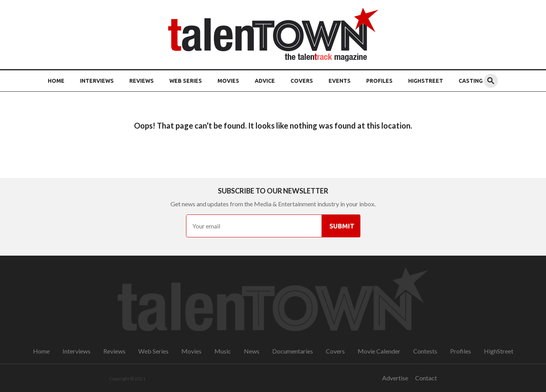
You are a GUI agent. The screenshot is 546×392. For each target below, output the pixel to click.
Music (223, 351)
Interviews (97, 81)
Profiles (379, 81)
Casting (471, 81)
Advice (265, 81)
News (252, 351)
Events (340, 81)
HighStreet (426, 81)
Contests (425, 351)
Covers (302, 81)
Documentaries (293, 351)
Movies (228, 81)
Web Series (186, 81)
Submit (342, 226)
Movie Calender (379, 351)
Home (56, 81)
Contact (426, 378)
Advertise (395, 378)
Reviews (142, 81)
